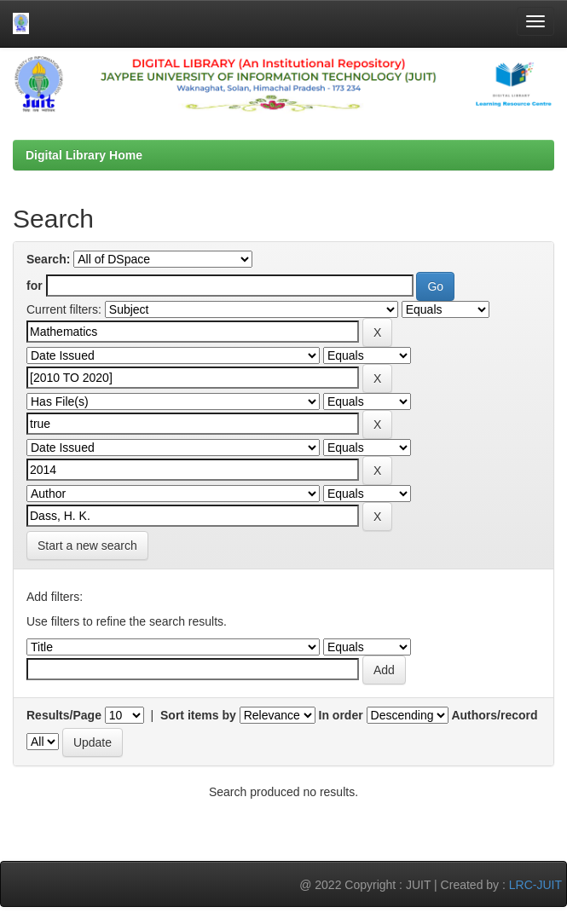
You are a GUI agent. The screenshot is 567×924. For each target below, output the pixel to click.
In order (341, 715)
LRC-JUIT (535, 885)
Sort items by (198, 715)
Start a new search (87, 546)
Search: (48, 259)
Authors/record (494, 715)
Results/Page (64, 715)
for (35, 286)
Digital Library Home (84, 155)
